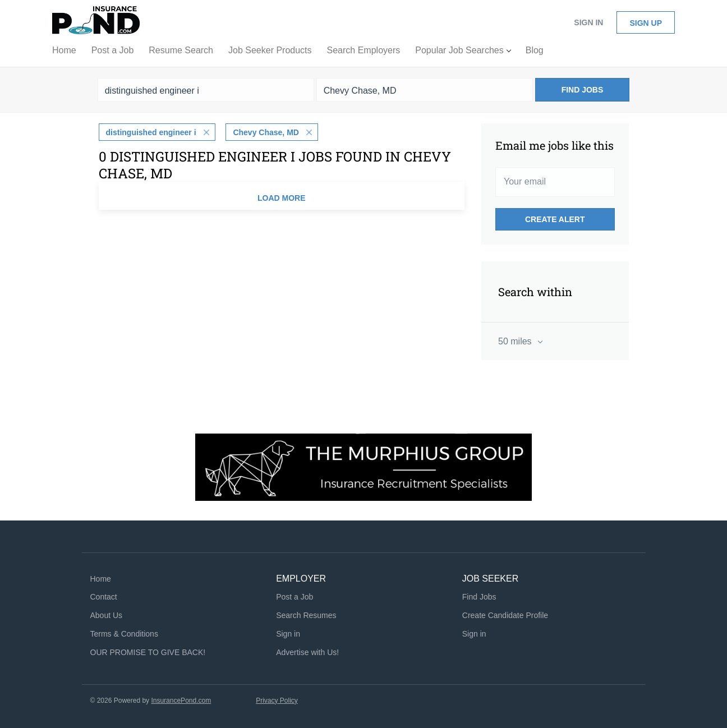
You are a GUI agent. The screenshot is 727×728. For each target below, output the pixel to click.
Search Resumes (306, 615)
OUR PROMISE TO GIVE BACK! (148, 652)
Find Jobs (583, 90)
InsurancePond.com (181, 701)
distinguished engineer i (151, 132)
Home (101, 579)
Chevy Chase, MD (266, 132)
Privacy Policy (277, 701)
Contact (104, 597)
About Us (107, 615)
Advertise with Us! (307, 652)
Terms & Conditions (124, 634)
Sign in (588, 22)
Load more (282, 198)
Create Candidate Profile (505, 615)
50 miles (516, 341)
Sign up (646, 23)
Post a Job (295, 597)
